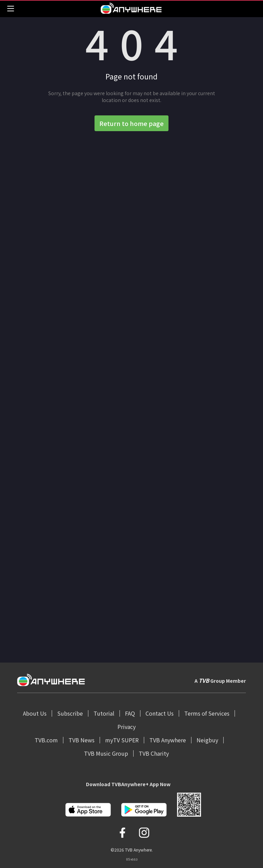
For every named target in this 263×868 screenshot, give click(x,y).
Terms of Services (207, 713)
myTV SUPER (122, 740)
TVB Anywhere (168, 740)
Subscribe (70, 713)
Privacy (127, 727)
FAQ (130, 713)
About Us (35, 713)
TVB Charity (154, 753)
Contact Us (160, 713)
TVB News (82, 740)
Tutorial (104, 713)
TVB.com (46, 740)
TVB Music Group (106, 753)
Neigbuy (207, 740)
